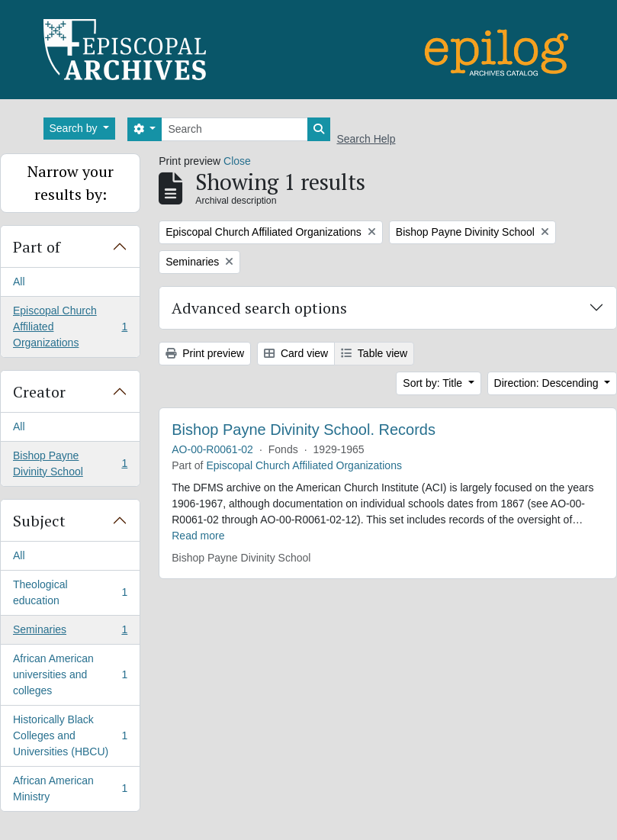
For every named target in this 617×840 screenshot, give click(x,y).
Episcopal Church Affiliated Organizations (70, 327)
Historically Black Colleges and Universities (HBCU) (70, 735)
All (19, 282)
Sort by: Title (434, 383)
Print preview (205, 353)
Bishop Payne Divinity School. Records (304, 430)
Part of (37, 247)
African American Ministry (70, 789)
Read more (198, 536)
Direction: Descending (548, 383)
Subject (39, 521)
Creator (39, 392)
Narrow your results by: (71, 183)
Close (237, 161)
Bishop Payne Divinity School (70, 463)
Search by (75, 128)
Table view (374, 353)
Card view (296, 353)
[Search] (235, 129)
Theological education (70, 592)
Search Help (366, 139)
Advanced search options (259, 308)
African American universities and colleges (70, 674)
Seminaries (70, 632)
